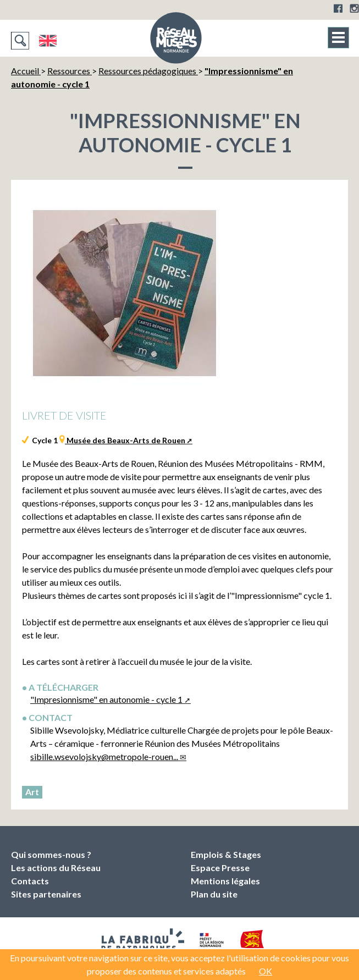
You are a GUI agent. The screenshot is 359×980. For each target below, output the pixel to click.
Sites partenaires (46, 894)
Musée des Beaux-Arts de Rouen (125, 440)
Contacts (30, 881)
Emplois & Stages (226, 854)
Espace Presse (220, 868)
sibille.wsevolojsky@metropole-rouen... (104, 756)
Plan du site (214, 894)
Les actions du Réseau (56, 868)
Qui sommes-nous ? (51, 854)
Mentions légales (225, 881)
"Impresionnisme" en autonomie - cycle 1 (106, 699)
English (48, 41)
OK (266, 971)
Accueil (26, 71)
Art (32, 792)
